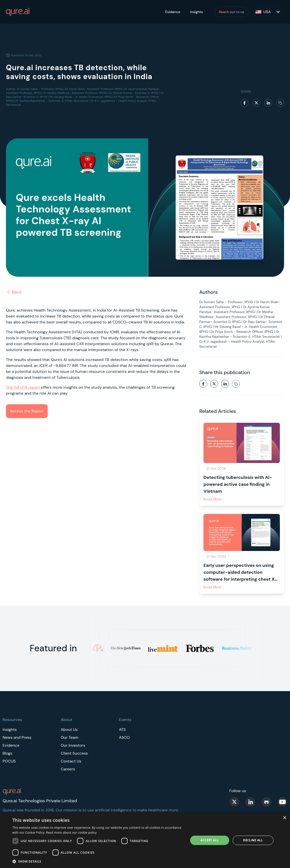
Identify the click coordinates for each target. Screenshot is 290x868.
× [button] (284, 818)
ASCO (124, 737)
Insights (196, 12)
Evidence (173, 12)
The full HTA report (23, 387)
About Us (69, 730)
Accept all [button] (210, 840)
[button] (98, 861)
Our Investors (73, 745)
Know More (212, 499)
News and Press (17, 737)
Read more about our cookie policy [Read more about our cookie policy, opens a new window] (72, 833)
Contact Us (71, 761)
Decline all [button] (253, 840)
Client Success (74, 753)
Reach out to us (232, 12)
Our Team (70, 737)
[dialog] (145, 840)
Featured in (53, 648)
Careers (68, 769)
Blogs (8, 753)
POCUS (9, 761)
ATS (122, 730)
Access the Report (27, 411)
